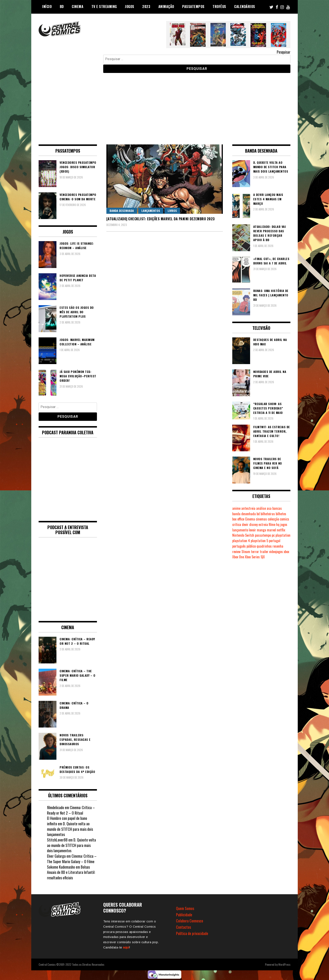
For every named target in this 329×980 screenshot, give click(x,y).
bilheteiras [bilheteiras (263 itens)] (268, 514)
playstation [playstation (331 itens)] (283, 535)
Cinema (78, 7)
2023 (146, 7)
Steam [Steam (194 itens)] (246, 552)
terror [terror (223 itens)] (255, 552)
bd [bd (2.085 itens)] (258, 514)
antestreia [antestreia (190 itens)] (248, 508)
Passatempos (193, 7)
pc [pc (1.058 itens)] (273, 535)
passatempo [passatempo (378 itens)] (263, 535)
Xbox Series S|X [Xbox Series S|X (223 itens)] (255, 557)
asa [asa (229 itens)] (269, 508)
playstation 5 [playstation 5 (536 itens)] (259, 541)
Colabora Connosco (190, 921)
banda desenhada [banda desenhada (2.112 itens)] (244, 514)
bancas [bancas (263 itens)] (277, 508)
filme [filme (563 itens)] (272, 524)
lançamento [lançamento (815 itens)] (240, 530)
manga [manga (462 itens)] (261, 530)
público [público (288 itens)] (251, 546)
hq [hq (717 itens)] (278, 524)
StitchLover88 (57, 840)
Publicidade (184, 915)
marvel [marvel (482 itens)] (271, 530)
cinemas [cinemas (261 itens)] (261, 519)
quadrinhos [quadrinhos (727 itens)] (264, 546)
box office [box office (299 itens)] (238, 519)
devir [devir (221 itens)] (245, 524)
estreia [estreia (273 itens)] (263, 524)
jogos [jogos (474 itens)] (284, 524)
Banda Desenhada (122, 211)
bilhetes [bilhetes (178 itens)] (281, 514)
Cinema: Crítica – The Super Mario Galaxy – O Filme (72, 859)
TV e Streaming (104, 7)
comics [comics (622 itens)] (285, 519)
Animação (166, 7)
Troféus (219, 7)
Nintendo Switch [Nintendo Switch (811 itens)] (243, 535)
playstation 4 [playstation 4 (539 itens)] (241, 541)
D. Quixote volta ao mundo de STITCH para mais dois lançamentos (70, 829)
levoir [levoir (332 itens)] (252, 530)
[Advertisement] (164, 106)
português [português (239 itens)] (239, 546)
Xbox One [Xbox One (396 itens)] (238, 557)
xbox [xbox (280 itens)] (286, 552)
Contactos (183, 927)
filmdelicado (55, 807)
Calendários (245, 7)
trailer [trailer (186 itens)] (264, 552)
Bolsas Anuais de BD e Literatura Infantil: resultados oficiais (71, 872)
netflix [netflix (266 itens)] (281, 530)
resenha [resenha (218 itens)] (278, 546)
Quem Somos (185, 908)
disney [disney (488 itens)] (253, 524)
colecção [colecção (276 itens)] (273, 519)
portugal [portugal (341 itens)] (275, 541)
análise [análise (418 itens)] (261, 508)
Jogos (130, 7)
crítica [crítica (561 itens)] (237, 524)
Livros (172, 211)
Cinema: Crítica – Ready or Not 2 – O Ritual (71, 810)
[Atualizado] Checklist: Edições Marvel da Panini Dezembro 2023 (161, 219)
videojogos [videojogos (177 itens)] (276, 552)
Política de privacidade (192, 933)
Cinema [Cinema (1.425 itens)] (250, 519)
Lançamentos (151, 211)
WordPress (284, 964)
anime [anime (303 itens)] (236, 508)
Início (47, 7)
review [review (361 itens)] (236, 552)
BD (62, 7)
